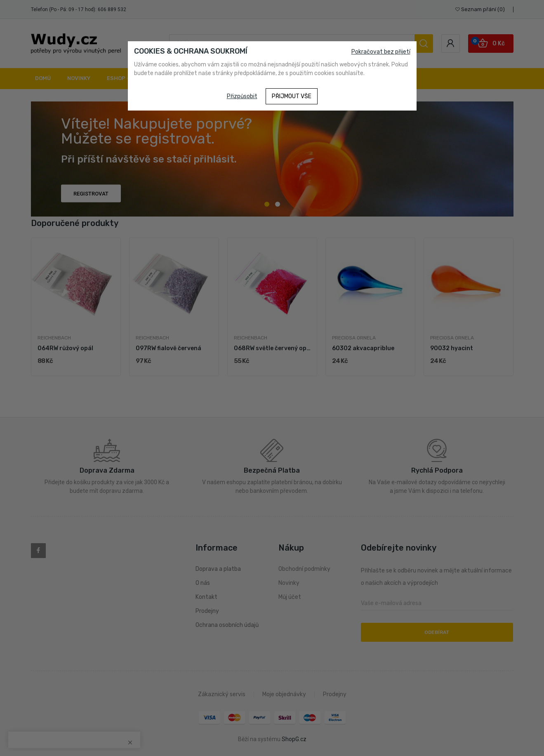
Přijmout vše (292, 96)
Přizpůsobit (242, 96)
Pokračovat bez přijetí (381, 52)
